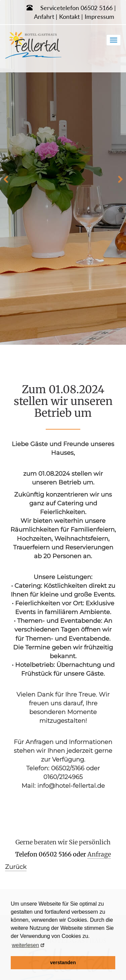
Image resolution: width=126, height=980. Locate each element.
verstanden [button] (63, 962)
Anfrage (99, 854)
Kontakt (69, 16)
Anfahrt (44, 16)
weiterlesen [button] (25, 945)
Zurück (16, 867)
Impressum (99, 16)
